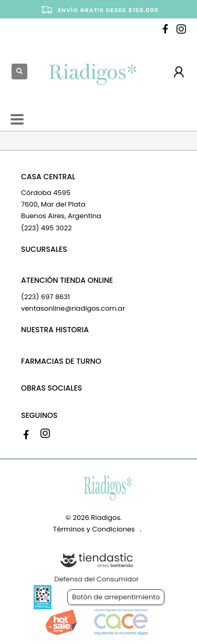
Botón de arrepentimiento (116, 597)
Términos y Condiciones (94, 529)
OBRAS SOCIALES (51, 388)
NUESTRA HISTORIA (55, 330)
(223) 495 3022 (46, 228)
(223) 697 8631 (45, 297)
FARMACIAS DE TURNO (61, 361)
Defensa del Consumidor (96, 579)
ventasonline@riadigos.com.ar (73, 308)
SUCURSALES (44, 249)
